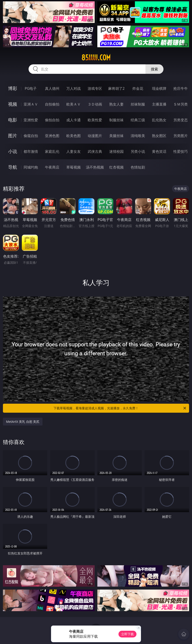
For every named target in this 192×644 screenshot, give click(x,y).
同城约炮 (31, 167)
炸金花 (138, 88)
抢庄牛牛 (181, 88)
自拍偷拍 (52, 104)
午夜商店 (52, 167)
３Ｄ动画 (95, 104)
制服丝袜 (116, 120)
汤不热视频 (95, 167)
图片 (13, 136)
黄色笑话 (159, 151)
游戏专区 (95, 88)
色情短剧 (138, 167)
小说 (13, 151)
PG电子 (31, 88)
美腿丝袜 (116, 136)
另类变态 (181, 120)
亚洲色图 (52, 136)
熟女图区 (159, 136)
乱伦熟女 (159, 120)
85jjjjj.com (96, 58)
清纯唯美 (138, 136)
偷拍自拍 (52, 120)
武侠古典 (95, 151)
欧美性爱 (95, 120)
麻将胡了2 (116, 88)
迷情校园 (116, 151)
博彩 (13, 88)
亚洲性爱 (31, 120)
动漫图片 (95, 136)
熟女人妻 (116, 104)
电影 (13, 120)
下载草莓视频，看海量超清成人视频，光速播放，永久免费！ (120, 408)
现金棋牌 (159, 88)
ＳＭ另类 (181, 104)
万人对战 (74, 88)
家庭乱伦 (52, 151)
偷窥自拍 (31, 136)
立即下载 (127, 634)
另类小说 (138, 151)
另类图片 (181, 136)
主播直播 (159, 104)
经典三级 (138, 120)
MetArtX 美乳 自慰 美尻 (23, 422)
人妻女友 (74, 151)
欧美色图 (74, 136)
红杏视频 (116, 167)
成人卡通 (74, 120)
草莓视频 (74, 167)
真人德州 (52, 88)
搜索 (154, 69)
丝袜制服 (138, 104)
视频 (13, 104)
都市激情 (31, 151)
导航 (13, 167)
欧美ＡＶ (74, 104)
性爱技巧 (181, 151)
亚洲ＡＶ (31, 104)
